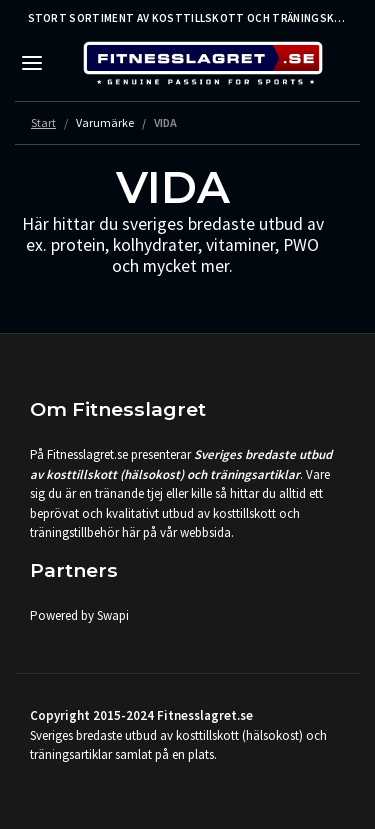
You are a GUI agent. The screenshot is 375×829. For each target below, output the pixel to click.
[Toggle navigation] (32, 63)
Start (43, 122)
